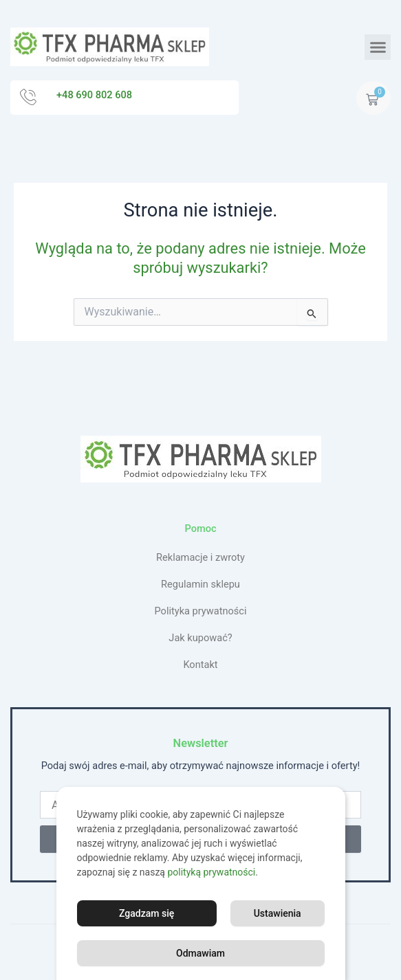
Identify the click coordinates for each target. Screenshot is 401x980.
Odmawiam (200, 953)
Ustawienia (278, 913)
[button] (378, 47)
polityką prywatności (211, 872)
